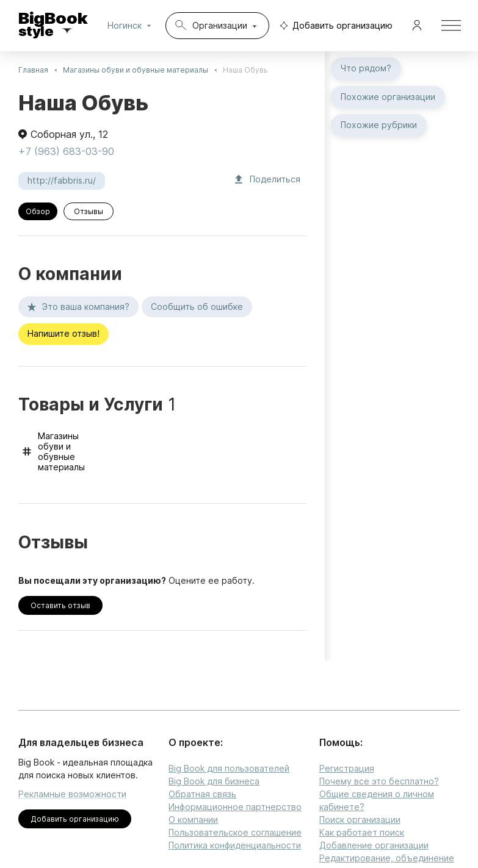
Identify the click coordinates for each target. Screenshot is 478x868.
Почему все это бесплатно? (379, 781)
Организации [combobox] (220, 25)
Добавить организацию (333, 26)
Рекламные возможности (72, 794)
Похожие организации (388, 97)
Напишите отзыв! (63, 334)
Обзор (38, 211)
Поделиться (268, 180)
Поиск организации (360, 820)
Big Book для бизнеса (214, 781)
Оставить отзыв (60, 605)
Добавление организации (374, 845)
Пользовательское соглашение (235, 832)
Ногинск (132, 26)
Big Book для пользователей (229, 768)
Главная (33, 70)
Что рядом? (366, 69)
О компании (193, 820)
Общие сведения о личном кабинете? (377, 800)
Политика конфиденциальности (235, 845)
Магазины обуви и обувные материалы (136, 70)
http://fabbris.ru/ (62, 181)
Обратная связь (202, 794)
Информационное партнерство (235, 807)
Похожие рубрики (379, 125)
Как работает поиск (362, 832)
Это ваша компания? (78, 307)
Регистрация (347, 768)
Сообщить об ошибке (197, 307)
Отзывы (89, 211)
